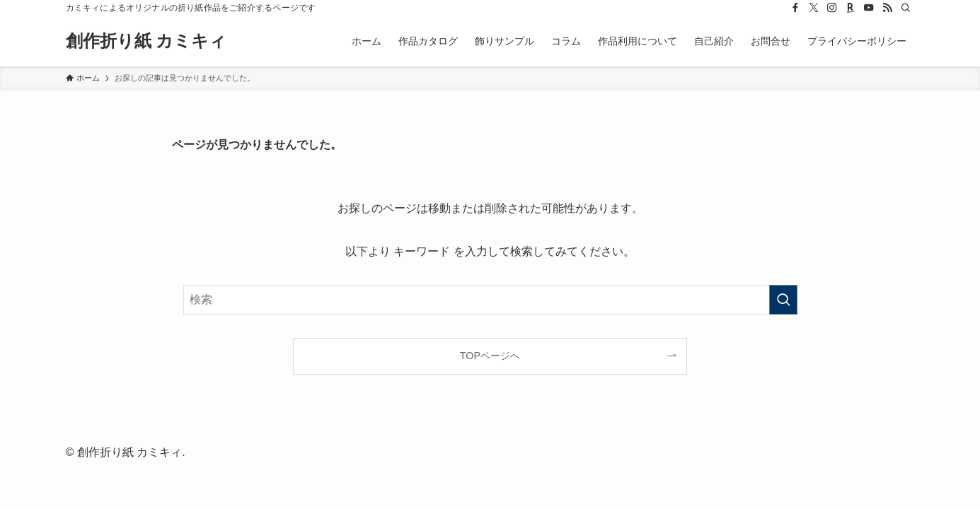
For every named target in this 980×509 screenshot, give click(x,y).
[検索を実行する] (783, 300)
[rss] (887, 8)
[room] (851, 8)
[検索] (906, 8)
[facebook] (795, 8)
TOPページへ (490, 356)
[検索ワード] (490, 300)
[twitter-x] (814, 8)
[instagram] (832, 8)
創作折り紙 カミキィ (146, 41)
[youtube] (869, 8)
